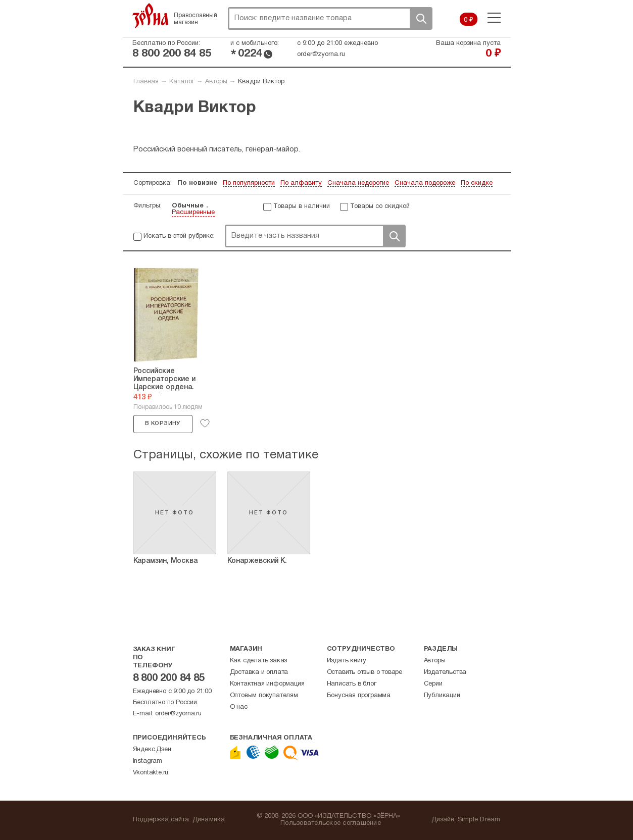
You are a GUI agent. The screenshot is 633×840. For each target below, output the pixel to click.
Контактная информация (267, 684)
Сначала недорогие (358, 183)
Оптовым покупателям (264, 696)
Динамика (209, 820)
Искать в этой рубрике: (179, 236)
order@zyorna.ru (321, 55)
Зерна (151, 16)
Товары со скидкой (380, 206)
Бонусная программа (359, 696)
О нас (239, 707)
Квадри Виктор (261, 82)
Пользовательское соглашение (331, 823)
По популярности (249, 183)
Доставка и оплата (259, 672)
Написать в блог (352, 684)
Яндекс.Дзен (152, 750)
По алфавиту (301, 183)
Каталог (182, 82)
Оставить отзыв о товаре (364, 672)
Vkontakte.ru (151, 773)
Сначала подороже (425, 183)
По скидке (477, 183)
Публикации (442, 696)
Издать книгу (347, 661)
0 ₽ (469, 20)
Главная (146, 82)
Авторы (216, 82)
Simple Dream (479, 820)
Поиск (421, 18)
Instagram (148, 761)
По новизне (197, 183)
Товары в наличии (302, 206)
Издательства (445, 672)
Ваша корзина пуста (468, 43)
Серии (433, 684)
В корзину (163, 424)
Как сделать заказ (259, 661)
